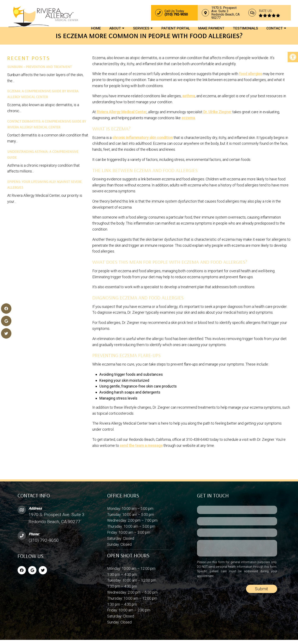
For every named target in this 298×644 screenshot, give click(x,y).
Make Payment (211, 28)
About (115, 28)
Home (96, 28)
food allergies (251, 74)
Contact (275, 28)
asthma (189, 96)
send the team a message (141, 445)
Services (141, 28)
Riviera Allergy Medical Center (122, 112)
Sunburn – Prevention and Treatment (39, 67)
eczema (188, 118)
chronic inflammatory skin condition (143, 138)
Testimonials (245, 28)
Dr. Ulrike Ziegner (217, 112)
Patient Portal (176, 28)
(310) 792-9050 (44, 540)
